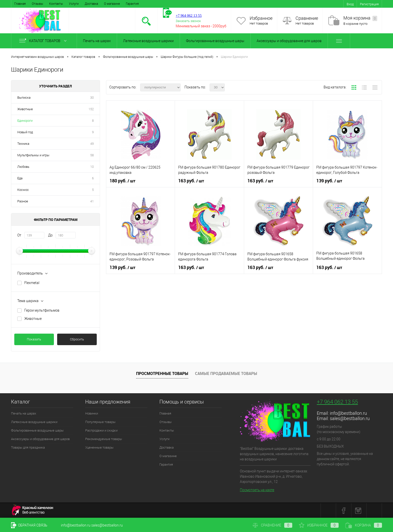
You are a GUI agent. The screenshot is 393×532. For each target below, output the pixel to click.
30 (92, 98)
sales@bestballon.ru (350, 418)
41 (92, 201)
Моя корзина (360, 18)
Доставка (91, 4)
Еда (20, 178)
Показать (34, 339)
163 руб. (191, 181)
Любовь (23, 167)
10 (92, 167)
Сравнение (307, 18)
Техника (23, 144)
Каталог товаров (44, 41)
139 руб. (329, 181)
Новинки (92, 413)
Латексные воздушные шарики (148, 41)
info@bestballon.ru (348, 413)
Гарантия (132, 4)
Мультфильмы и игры (33, 155)
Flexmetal (32, 283)
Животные (25, 109)
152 (91, 109)
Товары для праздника (28, 447)
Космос (23, 190)
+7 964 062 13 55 (337, 402)
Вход (350, 4)
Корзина (364, 525)
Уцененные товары (99, 447)
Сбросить (77, 339)
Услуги (74, 4)
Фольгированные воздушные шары (215, 41)
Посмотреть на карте (257, 490)
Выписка (24, 98)
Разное (23, 201)
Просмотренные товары (162, 373)
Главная (20, 4)
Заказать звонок (188, 21)
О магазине (112, 4)
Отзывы (37, 4)
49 (92, 144)
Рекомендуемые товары (104, 439)
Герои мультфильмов (42, 310)
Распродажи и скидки (101, 430)
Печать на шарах (97, 41)
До (50, 235)
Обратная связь (29, 525)
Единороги (25, 121)
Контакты (56, 4)
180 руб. (122, 181)
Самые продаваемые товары (226, 373)
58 (92, 155)
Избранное (261, 18)
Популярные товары (100, 422)
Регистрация (369, 4)
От (19, 235)
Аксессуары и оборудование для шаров (289, 41)
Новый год (25, 132)
